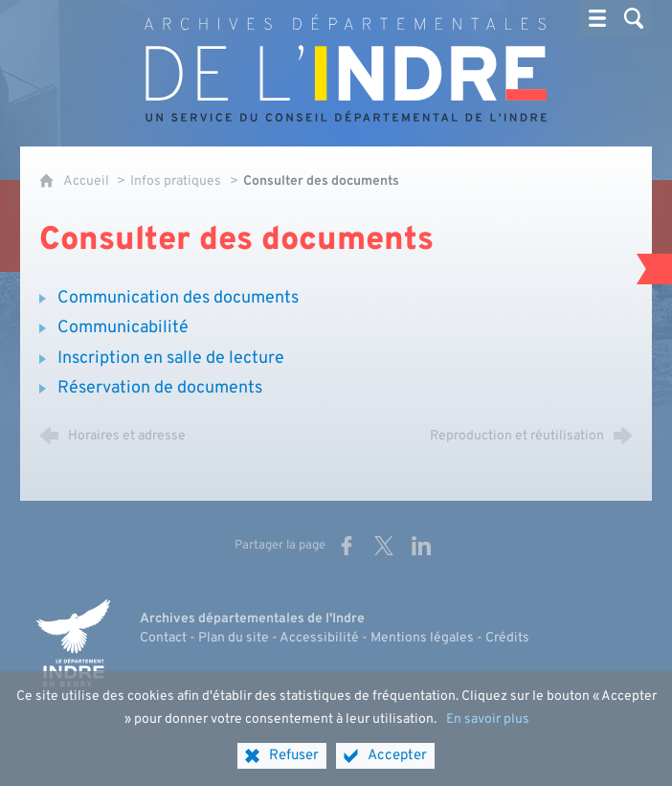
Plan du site (234, 638)
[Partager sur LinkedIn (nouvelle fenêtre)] (421, 546)
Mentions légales (422, 638)
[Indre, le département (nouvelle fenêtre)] (73, 643)
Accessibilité (319, 638)
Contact (163, 638)
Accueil (88, 181)
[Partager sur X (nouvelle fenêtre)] (384, 546)
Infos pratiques (176, 181)
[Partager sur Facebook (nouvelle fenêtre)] (347, 546)
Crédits (507, 638)
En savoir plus (488, 734)
